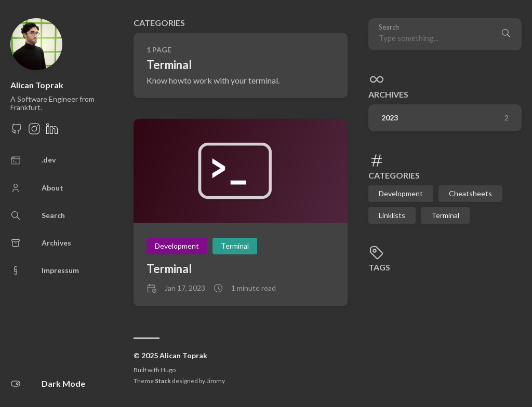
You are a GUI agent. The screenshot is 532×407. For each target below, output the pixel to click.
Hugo (168, 370)
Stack (163, 381)
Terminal (445, 215)
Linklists (392, 215)
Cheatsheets (470, 193)
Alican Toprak (37, 85)
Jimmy (216, 381)
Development (401, 193)
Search (389, 27)
